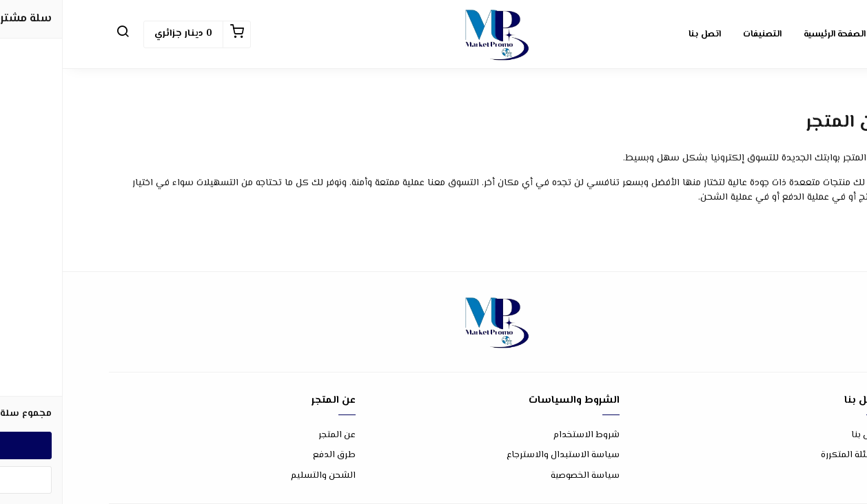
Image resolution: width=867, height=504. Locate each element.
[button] (60, 34)
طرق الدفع (272, 455)
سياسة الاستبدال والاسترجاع (500, 455)
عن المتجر (274, 435)
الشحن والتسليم (261, 476)
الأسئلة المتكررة (789, 455)
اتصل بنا (805, 435)
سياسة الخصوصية (522, 476)
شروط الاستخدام (524, 435)
